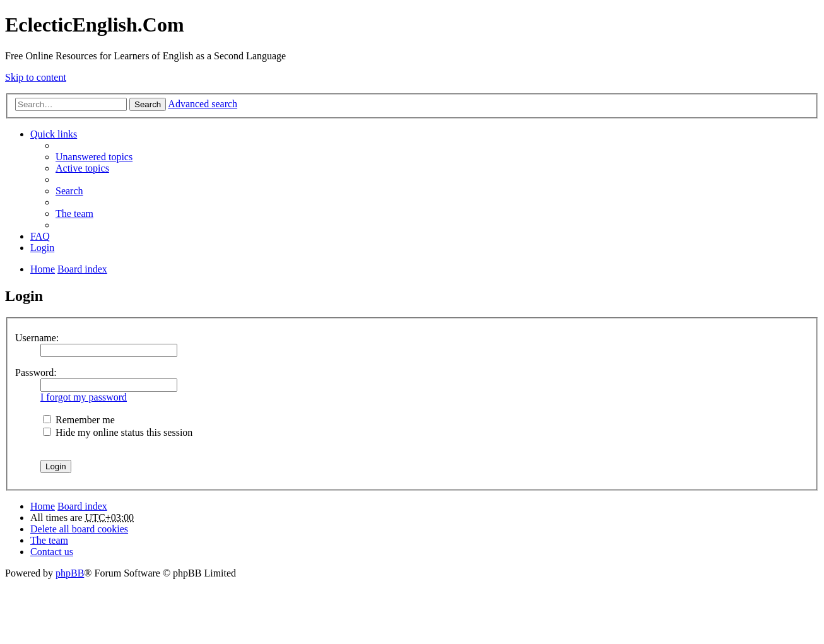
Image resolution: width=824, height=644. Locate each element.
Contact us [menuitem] (52, 552)
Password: (36, 372)
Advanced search (203, 104)
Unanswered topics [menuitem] (94, 157)
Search (148, 104)
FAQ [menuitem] (40, 236)
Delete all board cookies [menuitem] (79, 529)
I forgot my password (84, 397)
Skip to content (36, 77)
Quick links (54, 134)
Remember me (79, 420)
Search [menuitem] (69, 191)
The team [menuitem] (74, 214)
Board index (82, 506)
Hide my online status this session (118, 432)
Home (43, 506)
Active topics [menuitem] (82, 168)
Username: (37, 338)
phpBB (70, 573)
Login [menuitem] (42, 248)
